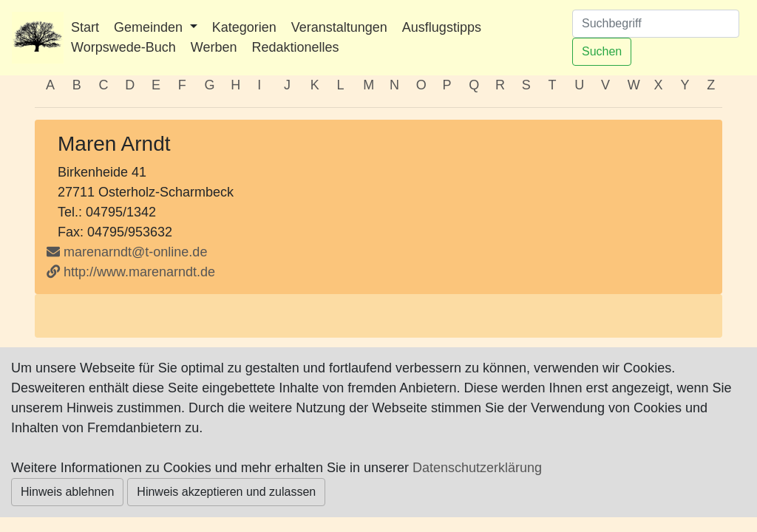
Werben (214, 47)
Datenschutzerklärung (477, 468)
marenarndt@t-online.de (135, 252)
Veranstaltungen (339, 27)
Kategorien (244, 27)
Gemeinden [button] (150, 27)
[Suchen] (656, 24)
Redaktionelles (295, 47)
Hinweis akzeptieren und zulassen (226, 492)
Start (85, 27)
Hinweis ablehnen (67, 492)
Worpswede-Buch (123, 47)
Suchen (602, 51)
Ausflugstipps (442, 27)
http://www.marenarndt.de (131, 272)
